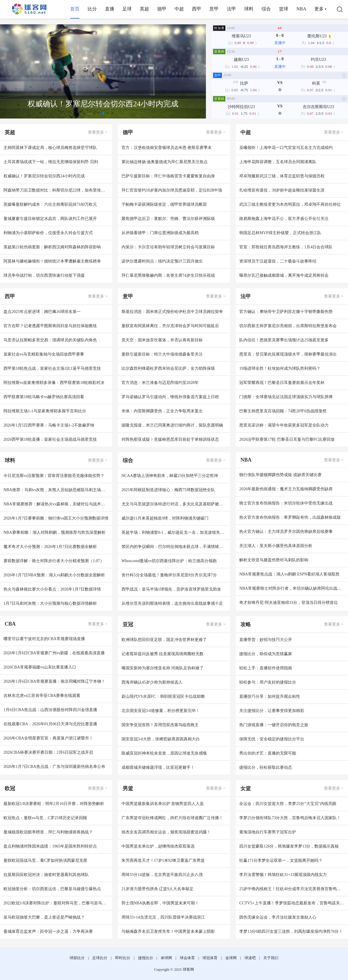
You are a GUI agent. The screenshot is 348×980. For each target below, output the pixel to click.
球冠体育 (210, 958)
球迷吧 (250, 958)
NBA (301, 9)
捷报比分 (146, 958)
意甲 (214, 9)
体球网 (166, 958)
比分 (92, 9)
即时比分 (123, 958)
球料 (249, 9)
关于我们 (271, 958)
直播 (110, 9)
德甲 (162, 9)
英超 (144, 9)
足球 (127, 9)
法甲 (231, 9)
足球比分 (100, 958)
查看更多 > (98, 132)
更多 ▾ (320, 9)
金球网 (231, 958)
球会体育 (187, 958)
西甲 (197, 9)
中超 (179, 9)
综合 (266, 9)
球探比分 (77, 958)
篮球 (284, 9)
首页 (75, 9)
